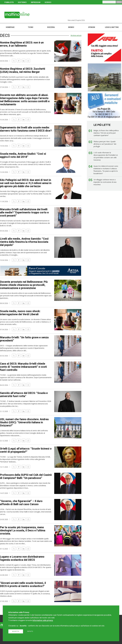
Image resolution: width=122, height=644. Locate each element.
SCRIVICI (48, 2)
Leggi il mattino (112, 27)
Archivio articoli (76, 36)
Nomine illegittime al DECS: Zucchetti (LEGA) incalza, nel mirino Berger (23, 70)
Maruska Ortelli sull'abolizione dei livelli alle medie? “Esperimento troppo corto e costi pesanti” (24, 212)
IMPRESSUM (36, 2)
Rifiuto (30, 631)
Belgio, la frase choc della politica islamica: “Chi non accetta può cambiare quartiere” (106, 133)
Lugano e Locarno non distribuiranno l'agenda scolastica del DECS (22, 558)
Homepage (10, 27)
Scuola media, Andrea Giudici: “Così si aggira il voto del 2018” (23, 155)
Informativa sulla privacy (43, 620)
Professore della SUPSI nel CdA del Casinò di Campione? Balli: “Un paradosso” (26, 476)
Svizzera (51, 27)
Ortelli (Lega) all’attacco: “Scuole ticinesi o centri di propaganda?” (26, 450)
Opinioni (92, 27)
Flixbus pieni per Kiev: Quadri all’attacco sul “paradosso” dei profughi (105, 144)
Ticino (31, 27)
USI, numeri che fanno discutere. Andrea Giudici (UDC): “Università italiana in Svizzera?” (24, 422)
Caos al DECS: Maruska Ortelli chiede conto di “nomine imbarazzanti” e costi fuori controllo (23, 367)
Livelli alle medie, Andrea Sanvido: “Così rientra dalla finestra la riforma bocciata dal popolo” (24, 242)
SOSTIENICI (22, 2)
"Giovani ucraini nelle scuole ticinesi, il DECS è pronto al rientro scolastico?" (23, 584)
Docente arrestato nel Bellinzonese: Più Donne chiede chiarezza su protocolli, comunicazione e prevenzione (24, 285)
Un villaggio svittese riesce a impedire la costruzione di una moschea (105, 182)
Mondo (71, 27)
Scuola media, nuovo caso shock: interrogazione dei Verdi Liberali (20, 313)
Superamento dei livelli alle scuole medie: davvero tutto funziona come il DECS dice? (26, 129)
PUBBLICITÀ (9, 2)
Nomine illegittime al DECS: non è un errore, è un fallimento (22, 44)
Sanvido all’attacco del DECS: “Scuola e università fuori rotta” (24, 395)
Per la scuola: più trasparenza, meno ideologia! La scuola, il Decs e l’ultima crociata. (23, 530)
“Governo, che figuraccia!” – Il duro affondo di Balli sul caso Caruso (21, 503)
